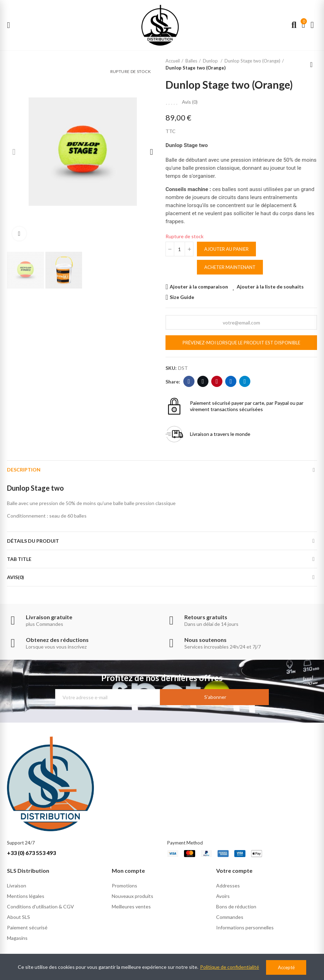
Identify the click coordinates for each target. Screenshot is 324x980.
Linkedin (231, 381)
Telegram (245, 381)
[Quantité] (179, 249)
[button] (14, 152)
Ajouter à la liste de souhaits (270, 287)
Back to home (314, 65)
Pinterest (217, 381)
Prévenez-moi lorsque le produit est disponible (241, 343)
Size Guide (182, 297)
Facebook (189, 381)
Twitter (203, 381)
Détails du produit (33, 541)
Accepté (286, 967)
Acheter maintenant (230, 267)
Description (24, 470)
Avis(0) (16, 577)
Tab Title (19, 559)
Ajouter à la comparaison (199, 287)
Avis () (190, 102)
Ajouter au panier (226, 249)
